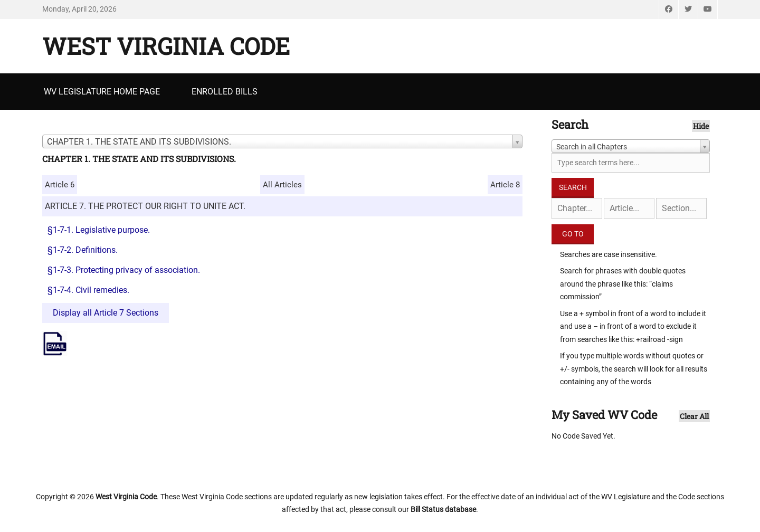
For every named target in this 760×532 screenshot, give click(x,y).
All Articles (282, 185)
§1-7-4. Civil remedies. (88, 290)
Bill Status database (443, 509)
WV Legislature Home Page (102, 92)
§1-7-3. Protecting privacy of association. (124, 270)
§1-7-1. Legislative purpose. (99, 230)
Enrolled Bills (225, 92)
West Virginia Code (166, 46)
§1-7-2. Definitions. (83, 250)
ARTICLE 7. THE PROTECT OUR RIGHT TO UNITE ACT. (145, 206)
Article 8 (505, 185)
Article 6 (60, 185)
